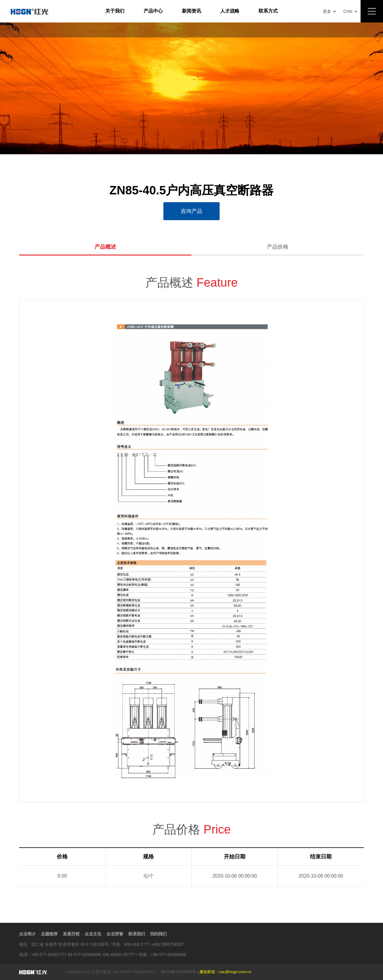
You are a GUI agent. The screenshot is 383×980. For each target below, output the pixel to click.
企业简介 (28, 934)
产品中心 (153, 11)
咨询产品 (191, 211)
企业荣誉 (115, 934)
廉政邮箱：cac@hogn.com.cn (225, 972)
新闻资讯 (191, 11)
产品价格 (278, 247)
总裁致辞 (49, 934)
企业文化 (93, 934)
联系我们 (137, 934)
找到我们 (159, 934)
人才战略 (230, 11)
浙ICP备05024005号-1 (180, 972)
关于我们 (115, 11)
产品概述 (105, 247)
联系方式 (268, 11)
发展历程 (71, 934)
